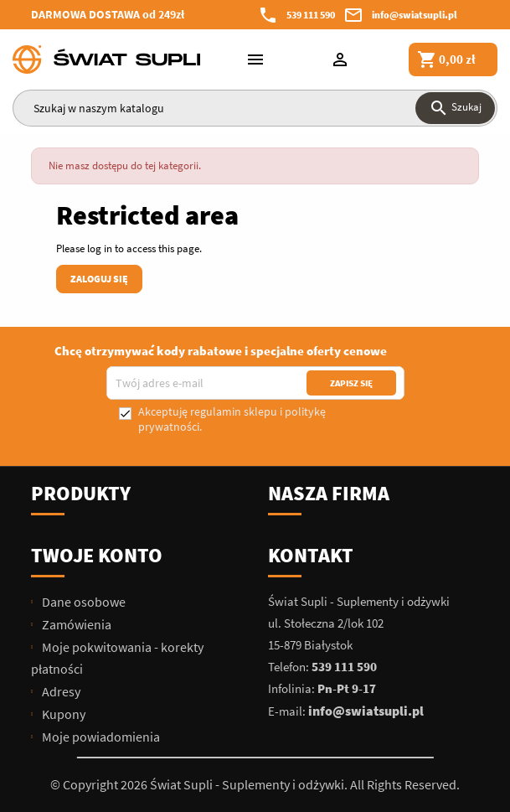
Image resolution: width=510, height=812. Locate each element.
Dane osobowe (82, 602)
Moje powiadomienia (100, 737)
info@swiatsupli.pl (415, 15)
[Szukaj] (255, 108)
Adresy (60, 691)
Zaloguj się (99, 279)
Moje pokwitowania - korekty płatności (117, 658)
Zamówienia (75, 624)
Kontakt (311, 555)
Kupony (62, 714)
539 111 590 (311, 15)
